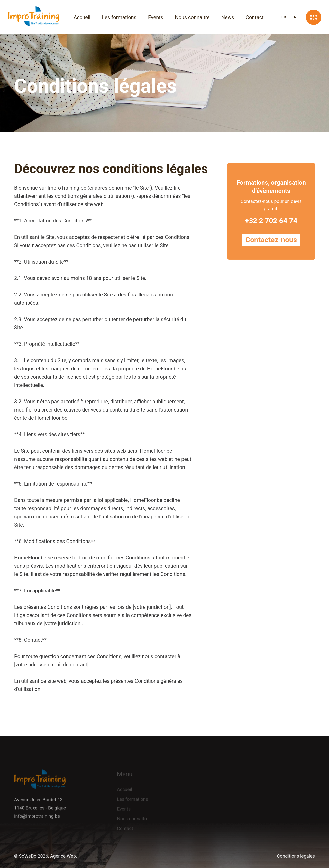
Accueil (82, 17)
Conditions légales (296, 856)
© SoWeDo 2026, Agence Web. (46, 856)
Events (156, 17)
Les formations (119, 17)
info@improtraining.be (37, 819)
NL (296, 17)
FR (284, 17)
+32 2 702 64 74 (271, 222)
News (228, 17)
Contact (255, 17)
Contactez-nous (271, 241)
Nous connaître (192, 17)
